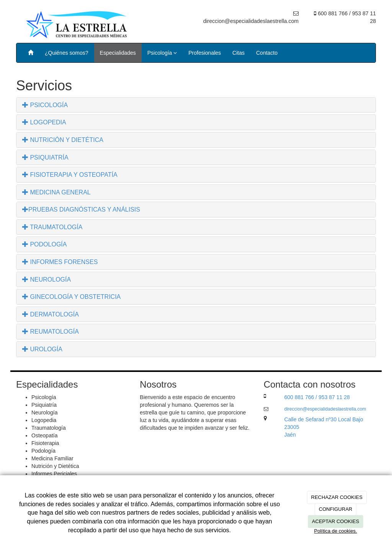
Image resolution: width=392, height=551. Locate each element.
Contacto (267, 53)
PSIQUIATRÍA (45, 157)
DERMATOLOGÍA (51, 314)
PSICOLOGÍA (45, 105)
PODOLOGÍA (44, 244)
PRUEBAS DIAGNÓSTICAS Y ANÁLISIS (81, 209)
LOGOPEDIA (44, 122)
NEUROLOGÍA (47, 280)
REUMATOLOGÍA (51, 332)
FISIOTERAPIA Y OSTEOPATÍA (70, 175)
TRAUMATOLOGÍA (52, 227)
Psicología (162, 53)
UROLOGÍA (42, 349)
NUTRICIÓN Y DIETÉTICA (63, 140)
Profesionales (205, 53)
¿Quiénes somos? (67, 53)
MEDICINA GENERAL (56, 192)
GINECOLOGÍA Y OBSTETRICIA (71, 297)
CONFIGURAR (336, 509)
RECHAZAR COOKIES (337, 497)
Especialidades (118, 53)
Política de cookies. (335, 531)
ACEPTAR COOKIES (336, 521)
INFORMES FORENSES (60, 262)
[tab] (196, 105)
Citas (238, 53)
